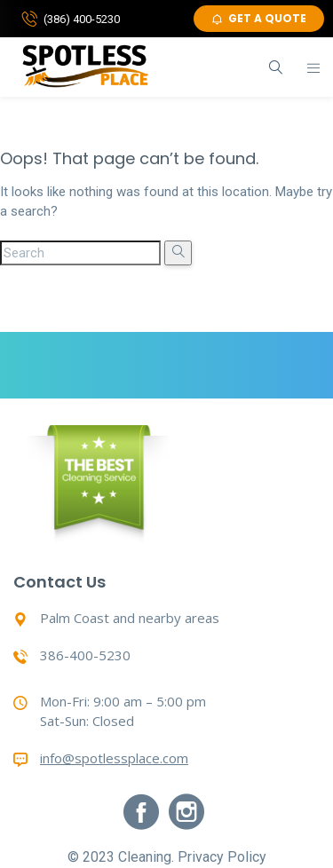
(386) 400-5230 (82, 19)
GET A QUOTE (259, 18)
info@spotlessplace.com (114, 758)
